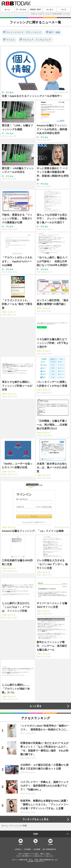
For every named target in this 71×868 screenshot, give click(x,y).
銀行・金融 (54, 32)
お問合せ (18, 849)
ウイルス (10, 40)
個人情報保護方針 (50, 849)
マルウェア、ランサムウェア (37, 40)
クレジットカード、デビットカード (24, 32)
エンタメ (50, 9)
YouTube (50, 844)
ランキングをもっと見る (35, 819)
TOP (36, 834)
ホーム (7, 9)
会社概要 (37, 849)
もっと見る (35, 706)
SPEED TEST (35, 9)
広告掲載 (27, 849)
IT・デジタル (21, 9)
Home (21, 844)
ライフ (64, 9)
